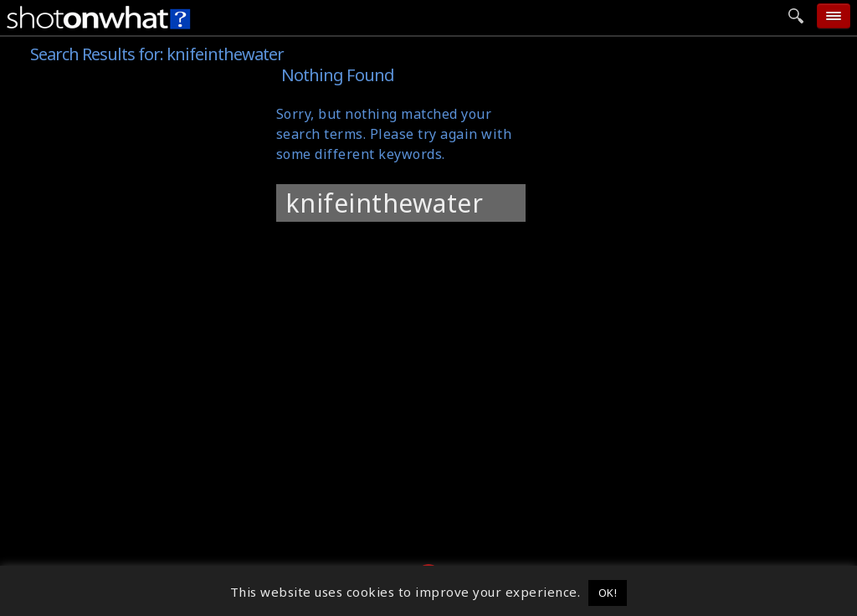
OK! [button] (608, 593)
